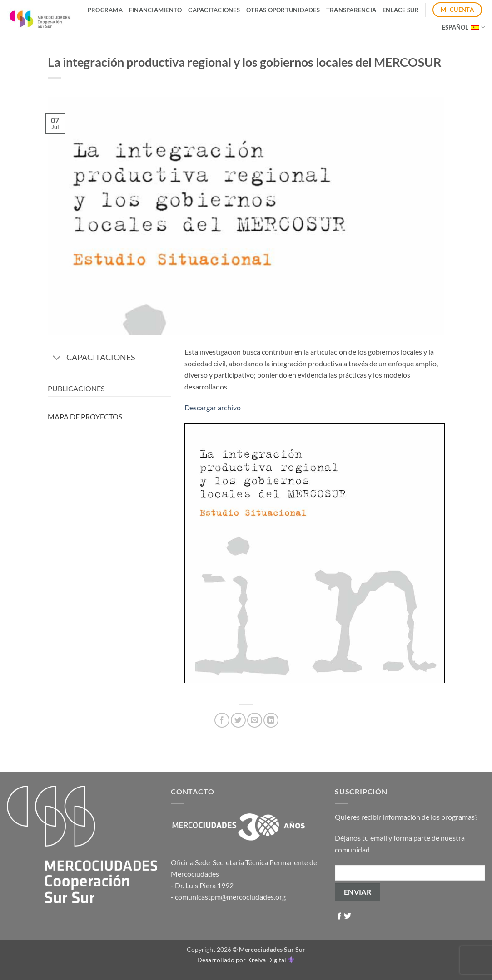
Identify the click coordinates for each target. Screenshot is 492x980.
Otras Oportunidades (283, 10)
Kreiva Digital (271, 960)
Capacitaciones (214, 10)
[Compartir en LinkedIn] (271, 720)
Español (464, 27)
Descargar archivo (213, 407)
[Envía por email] (255, 720)
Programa (105, 10)
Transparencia (351, 10)
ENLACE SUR (401, 10)
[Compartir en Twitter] (238, 720)
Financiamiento (156, 10)
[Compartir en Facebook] (222, 720)
